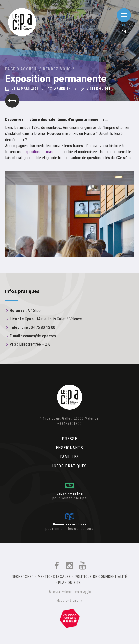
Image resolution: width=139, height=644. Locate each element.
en (124, 32)
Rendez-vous (57, 69)
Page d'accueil (21, 69)
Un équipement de (70, 618)
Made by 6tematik (69, 601)
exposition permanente (42, 152)
